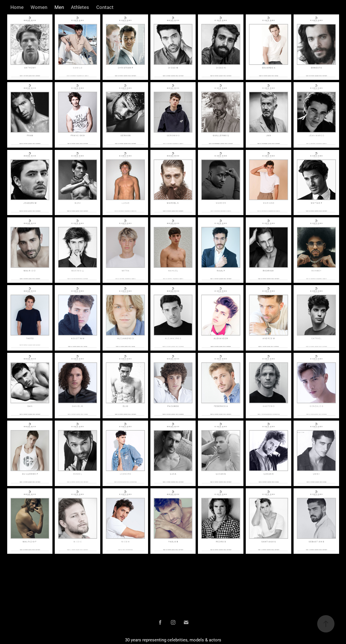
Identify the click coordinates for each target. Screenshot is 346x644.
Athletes (80, 7)
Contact (105, 7)
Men (59, 7)
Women (39, 7)
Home (17, 7)
